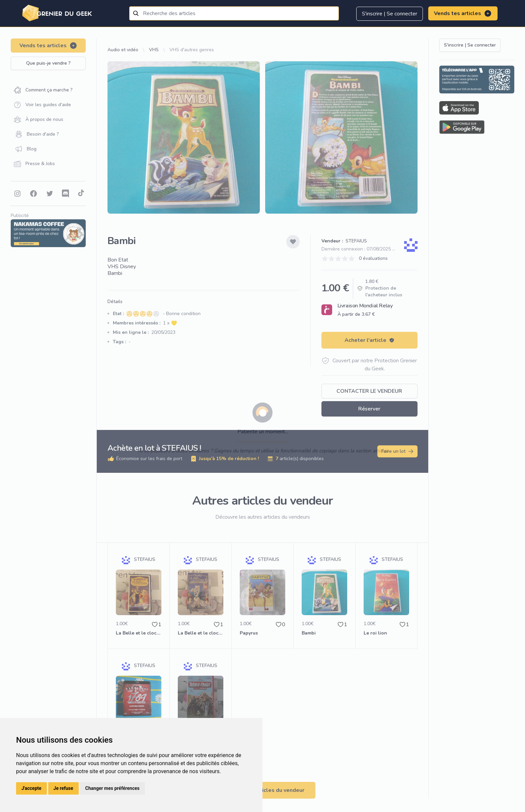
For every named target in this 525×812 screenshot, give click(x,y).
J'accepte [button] (31, 788)
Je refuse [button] (63, 788)
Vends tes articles (463, 13)
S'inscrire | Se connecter (390, 14)
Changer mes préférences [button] (112, 788)
